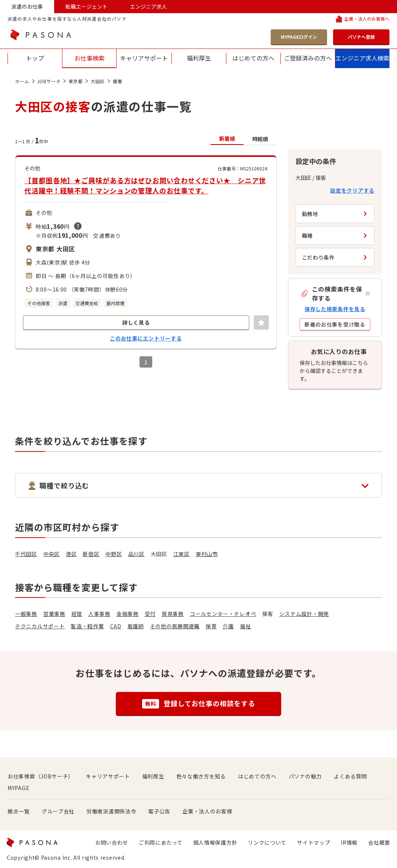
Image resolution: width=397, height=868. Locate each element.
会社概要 (379, 842)
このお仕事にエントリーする (146, 338)
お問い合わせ (112, 842)
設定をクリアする (352, 190)
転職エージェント (86, 6)
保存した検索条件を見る (335, 309)
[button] (335, 293)
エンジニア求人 (148, 6)
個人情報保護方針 (215, 842)
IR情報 (349, 842)
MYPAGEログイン (299, 37)
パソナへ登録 (361, 37)
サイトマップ (314, 842)
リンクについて (267, 842)
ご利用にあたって (161, 842)
